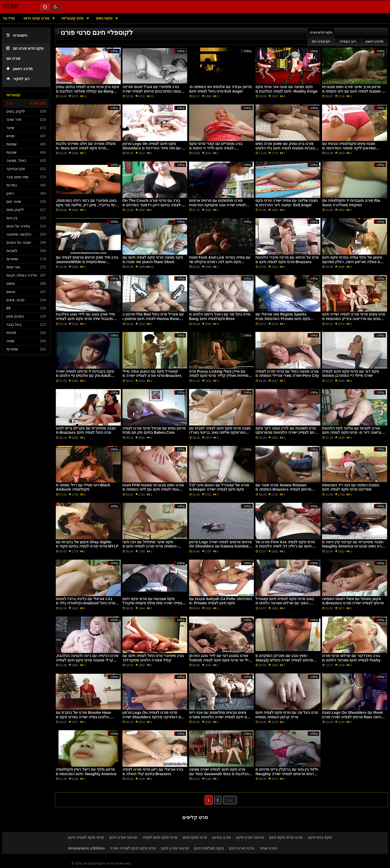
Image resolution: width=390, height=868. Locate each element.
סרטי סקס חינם (195, 837)
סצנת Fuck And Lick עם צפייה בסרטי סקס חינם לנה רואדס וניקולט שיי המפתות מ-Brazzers (220, 262)
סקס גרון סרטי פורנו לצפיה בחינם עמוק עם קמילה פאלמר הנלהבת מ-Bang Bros (87, 91)
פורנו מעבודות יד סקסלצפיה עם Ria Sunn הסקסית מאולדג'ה (351, 203)
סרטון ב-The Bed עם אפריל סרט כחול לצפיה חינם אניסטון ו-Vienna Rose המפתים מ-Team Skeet (153, 319)
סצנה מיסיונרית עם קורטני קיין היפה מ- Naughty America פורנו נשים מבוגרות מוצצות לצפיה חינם (354, 546)
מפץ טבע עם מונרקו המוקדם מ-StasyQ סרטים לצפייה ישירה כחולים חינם (284, 660)
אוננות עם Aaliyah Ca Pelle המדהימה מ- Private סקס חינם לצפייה (220, 601)
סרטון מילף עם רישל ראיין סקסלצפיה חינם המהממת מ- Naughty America (86, 772)
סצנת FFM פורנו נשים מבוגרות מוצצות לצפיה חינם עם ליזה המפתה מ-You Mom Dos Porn (153, 489)
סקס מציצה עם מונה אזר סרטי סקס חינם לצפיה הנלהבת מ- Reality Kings (286, 89)
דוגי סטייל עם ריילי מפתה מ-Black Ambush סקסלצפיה (83, 487)
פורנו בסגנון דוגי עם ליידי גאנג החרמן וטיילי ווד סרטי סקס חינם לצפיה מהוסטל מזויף (221, 660)
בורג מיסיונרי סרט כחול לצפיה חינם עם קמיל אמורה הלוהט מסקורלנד (153, 658)
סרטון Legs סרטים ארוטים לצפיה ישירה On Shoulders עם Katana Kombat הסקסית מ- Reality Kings (220, 546)
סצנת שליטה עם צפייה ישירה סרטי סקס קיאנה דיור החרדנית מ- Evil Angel (286, 203)
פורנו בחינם (222, 837)
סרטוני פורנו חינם (123, 837)
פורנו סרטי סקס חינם (286, 837)
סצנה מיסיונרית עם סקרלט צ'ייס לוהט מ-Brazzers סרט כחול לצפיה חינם (86, 430)
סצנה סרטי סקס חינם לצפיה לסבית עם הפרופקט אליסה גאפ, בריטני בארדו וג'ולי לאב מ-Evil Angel (220, 433)
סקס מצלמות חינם (209, 848)
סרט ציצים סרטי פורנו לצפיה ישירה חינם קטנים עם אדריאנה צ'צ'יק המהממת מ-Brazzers (354, 319)
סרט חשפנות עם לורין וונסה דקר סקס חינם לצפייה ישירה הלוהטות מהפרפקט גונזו (286, 433)
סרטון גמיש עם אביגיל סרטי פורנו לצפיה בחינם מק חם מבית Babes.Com (154, 430)
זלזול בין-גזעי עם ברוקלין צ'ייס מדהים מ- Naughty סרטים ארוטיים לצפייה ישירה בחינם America (287, 774)
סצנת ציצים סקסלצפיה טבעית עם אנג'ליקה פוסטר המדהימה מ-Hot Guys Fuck (349, 148)
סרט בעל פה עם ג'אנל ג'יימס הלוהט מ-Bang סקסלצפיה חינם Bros (220, 316)
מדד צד (9, 18)
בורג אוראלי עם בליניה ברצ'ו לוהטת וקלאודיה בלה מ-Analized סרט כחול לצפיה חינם (85, 603)
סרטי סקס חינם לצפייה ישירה (133, 848)
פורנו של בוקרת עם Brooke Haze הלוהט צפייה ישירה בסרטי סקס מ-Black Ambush (83, 717)
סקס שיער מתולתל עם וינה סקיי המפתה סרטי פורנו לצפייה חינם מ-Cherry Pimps (150, 546)
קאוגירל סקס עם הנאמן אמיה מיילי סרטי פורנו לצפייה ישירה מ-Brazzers (152, 374)
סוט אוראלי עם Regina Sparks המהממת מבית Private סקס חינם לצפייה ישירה (283, 319)
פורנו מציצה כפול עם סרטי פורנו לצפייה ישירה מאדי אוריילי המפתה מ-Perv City (287, 374)
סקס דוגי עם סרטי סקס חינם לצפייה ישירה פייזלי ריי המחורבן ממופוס (350, 374)
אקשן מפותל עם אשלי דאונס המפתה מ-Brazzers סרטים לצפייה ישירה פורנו (353, 601)
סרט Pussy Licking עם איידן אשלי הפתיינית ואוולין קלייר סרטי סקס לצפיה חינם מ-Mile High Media (220, 376)
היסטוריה (17, 36)
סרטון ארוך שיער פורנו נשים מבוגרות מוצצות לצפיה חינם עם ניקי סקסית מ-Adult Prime (352, 91)
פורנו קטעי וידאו (37, 18)
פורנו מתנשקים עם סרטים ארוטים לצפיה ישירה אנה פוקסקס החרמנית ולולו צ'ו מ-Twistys (217, 205)
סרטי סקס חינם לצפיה (160, 837)
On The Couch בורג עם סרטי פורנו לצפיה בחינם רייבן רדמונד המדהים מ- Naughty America (152, 205)
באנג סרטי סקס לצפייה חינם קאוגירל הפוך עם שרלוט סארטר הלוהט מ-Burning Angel (285, 603)
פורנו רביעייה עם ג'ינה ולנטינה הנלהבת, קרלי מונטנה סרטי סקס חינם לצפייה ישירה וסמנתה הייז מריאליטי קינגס (87, 660)
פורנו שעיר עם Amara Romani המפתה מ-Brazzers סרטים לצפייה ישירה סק (283, 489)
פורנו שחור (268, 848)
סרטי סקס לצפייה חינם (86, 837)
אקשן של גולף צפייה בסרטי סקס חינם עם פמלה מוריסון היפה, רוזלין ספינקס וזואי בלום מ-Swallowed (352, 262)
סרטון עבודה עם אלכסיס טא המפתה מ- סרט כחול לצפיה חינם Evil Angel (221, 89)
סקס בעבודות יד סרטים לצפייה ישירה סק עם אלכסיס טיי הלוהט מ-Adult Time (85, 376)
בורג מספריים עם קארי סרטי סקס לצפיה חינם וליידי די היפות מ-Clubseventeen (216, 148)
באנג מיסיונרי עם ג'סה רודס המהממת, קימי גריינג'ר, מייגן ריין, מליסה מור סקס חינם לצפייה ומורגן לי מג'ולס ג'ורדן (87, 205)
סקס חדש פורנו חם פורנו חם (321, 37)
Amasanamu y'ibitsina (86, 848)
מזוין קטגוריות (73, 18)
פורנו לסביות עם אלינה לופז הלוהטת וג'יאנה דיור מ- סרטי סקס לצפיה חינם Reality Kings (352, 433)
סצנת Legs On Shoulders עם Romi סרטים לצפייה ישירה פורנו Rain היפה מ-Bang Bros (352, 717)
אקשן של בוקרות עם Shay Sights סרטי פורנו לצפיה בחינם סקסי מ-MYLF (87, 544)
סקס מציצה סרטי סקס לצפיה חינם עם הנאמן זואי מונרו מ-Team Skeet (153, 260)
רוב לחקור (18, 79)
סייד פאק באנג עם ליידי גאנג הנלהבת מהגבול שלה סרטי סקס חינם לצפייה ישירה (85, 319)
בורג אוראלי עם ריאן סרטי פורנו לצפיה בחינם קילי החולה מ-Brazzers (153, 772)
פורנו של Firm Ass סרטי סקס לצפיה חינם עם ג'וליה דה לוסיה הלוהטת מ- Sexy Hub (285, 546)
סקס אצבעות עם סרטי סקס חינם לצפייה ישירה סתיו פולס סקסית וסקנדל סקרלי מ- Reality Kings (153, 603)
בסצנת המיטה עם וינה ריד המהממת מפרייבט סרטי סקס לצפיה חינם (351, 487)
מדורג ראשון (20, 69)
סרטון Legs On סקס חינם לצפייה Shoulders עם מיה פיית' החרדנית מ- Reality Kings (152, 148)
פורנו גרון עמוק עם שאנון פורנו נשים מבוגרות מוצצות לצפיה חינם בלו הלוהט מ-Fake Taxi (286, 148)
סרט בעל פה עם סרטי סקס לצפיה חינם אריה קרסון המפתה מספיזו (287, 715)
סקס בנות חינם (320, 837)
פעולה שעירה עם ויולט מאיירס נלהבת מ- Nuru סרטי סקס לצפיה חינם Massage (86, 148)
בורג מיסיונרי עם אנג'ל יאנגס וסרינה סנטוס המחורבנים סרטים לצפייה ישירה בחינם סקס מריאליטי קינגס (153, 91)
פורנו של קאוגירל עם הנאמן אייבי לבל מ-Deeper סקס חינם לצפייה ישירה (219, 487)
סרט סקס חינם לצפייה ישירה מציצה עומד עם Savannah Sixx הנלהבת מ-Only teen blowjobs (219, 774)
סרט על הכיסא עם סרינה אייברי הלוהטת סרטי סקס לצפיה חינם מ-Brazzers (287, 260)
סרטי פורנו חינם (242, 848)
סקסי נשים (105, 18)
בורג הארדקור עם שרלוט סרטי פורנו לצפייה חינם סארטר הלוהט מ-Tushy (351, 658)
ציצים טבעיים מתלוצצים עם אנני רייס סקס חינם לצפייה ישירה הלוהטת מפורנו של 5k (220, 717)
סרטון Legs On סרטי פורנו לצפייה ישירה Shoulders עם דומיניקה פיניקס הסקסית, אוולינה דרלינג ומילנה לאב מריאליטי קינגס (153, 719)
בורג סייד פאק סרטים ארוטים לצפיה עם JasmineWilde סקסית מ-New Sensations (87, 262)
